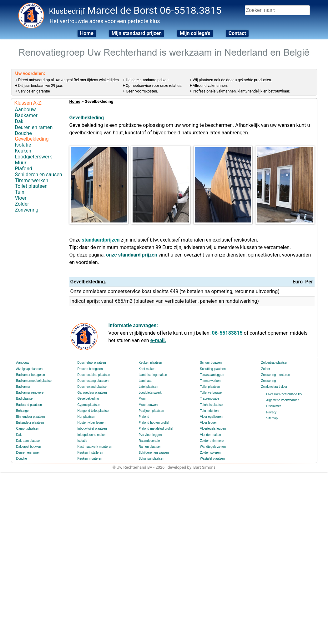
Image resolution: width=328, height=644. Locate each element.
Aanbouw (25, 110)
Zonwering (27, 210)
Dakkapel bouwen (29, 447)
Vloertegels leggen (213, 429)
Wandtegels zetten (213, 447)
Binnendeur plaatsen (31, 417)
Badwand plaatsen (29, 405)
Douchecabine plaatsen (94, 375)
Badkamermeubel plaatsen (35, 381)
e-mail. (158, 340)
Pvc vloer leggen (150, 435)
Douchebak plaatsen (92, 363)
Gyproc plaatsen (89, 405)
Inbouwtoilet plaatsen (92, 429)
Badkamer (26, 115)
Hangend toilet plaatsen (94, 411)
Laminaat (145, 381)
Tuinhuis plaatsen (212, 405)
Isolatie (23, 145)
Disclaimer (274, 406)
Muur (21, 163)
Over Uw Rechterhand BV (284, 394)
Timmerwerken (32, 180)
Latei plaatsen (149, 387)
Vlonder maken (211, 435)
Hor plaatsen (86, 417)
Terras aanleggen (212, 375)
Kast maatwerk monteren (95, 447)
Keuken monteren (90, 459)
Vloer (21, 198)
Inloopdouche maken (92, 435)
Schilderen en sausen (39, 175)
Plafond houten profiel (154, 423)
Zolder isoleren (210, 453)
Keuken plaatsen (151, 363)
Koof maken (147, 369)
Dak (19, 121)
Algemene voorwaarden (283, 400)
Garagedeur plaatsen (92, 393)
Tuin (20, 192)
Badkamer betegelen (31, 375)
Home (87, 33)
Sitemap (272, 418)
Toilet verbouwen (212, 393)
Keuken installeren (90, 453)
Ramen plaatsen (150, 447)
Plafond (24, 169)
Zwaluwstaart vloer (274, 387)
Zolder (22, 204)
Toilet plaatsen (31, 186)
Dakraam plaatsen (29, 441)
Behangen (23, 411)
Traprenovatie (210, 399)
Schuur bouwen (211, 363)
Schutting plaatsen (213, 369)
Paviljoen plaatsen (151, 411)
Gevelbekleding (32, 139)
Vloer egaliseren (211, 417)
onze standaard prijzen (132, 255)
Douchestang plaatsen (93, 381)
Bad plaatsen (25, 399)
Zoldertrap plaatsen (275, 363)
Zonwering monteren (276, 375)
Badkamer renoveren (31, 393)
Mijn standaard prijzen (137, 33)
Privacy (272, 412)
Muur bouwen (148, 405)
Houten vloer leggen (92, 423)
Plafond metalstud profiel (156, 429)
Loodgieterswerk (34, 157)
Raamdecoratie (149, 441)
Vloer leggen (209, 423)
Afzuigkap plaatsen (30, 369)
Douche (23, 133)
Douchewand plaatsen (93, 387)
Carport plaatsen (28, 429)
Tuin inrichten (209, 411)
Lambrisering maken (153, 375)
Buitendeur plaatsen (30, 423)
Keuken (23, 151)
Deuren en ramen (34, 127)
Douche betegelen (90, 369)
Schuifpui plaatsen (152, 459)
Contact (237, 33)
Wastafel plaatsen (212, 459)
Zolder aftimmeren (213, 441)
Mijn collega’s (195, 33)
